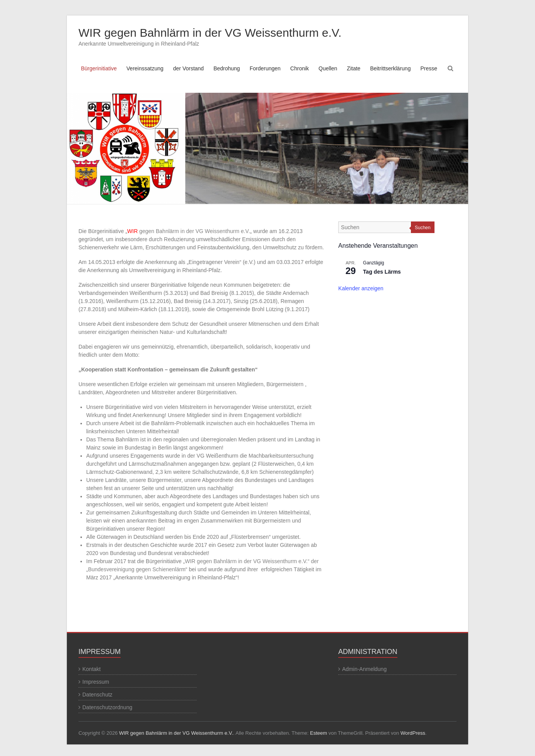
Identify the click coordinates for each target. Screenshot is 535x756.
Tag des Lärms (382, 272)
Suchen (423, 228)
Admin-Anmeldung (364, 669)
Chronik (300, 68)
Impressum (96, 682)
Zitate (354, 68)
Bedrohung (227, 68)
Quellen (328, 68)
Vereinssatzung (145, 68)
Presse (429, 68)
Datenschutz (97, 695)
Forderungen (265, 68)
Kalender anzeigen (361, 288)
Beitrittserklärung (390, 68)
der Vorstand (188, 68)
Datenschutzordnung (107, 707)
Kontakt (91, 669)
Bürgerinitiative (99, 68)
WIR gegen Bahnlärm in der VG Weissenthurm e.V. (210, 33)
